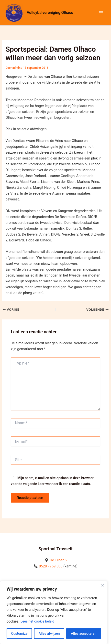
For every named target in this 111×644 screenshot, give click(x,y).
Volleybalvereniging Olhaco (50, 13)
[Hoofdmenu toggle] (101, 13)
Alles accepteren (84, 634)
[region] (54, 613)
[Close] (102, 585)
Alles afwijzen (49, 634)
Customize (19, 634)
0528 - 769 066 (51, 566)
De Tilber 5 (58, 560)
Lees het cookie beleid (37, 621)
